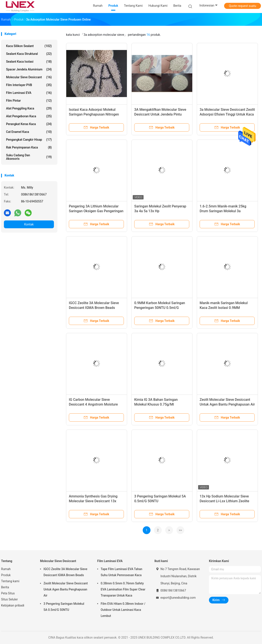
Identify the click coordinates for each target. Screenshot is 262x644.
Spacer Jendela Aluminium (29, 69)
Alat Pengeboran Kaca (29, 116)
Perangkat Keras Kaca (29, 124)
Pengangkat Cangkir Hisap (29, 140)
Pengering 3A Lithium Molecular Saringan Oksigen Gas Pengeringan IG (96, 211)
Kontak (29, 224)
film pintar (29, 101)
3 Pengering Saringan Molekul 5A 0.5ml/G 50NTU (64, 607)
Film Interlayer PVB (29, 85)
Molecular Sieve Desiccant (29, 77)
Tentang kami (10, 581)
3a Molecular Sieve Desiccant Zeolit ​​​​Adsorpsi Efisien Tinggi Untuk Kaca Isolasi (227, 114)
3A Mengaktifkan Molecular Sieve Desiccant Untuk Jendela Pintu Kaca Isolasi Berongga (160, 114)
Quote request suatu (243, 6)
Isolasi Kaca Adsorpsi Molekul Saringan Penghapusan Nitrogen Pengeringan (94, 114)
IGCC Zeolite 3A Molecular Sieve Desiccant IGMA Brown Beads (65, 572)
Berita (5, 587)
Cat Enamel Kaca (29, 132)
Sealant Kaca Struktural (29, 54)
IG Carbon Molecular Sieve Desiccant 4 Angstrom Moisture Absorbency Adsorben (93, 404)
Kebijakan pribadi (13, 605)
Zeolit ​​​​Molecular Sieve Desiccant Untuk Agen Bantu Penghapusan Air (66, 589)
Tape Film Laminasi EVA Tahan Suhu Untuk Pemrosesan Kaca (121, 572)
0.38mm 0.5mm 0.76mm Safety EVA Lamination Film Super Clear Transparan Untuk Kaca (123, 589)
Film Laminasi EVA (29, 93)
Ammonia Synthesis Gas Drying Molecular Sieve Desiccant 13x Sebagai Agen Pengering (93, 501)
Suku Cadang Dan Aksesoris (29, 157)
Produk (6, 575)
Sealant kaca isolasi (29, 62)
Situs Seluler (9, 599)
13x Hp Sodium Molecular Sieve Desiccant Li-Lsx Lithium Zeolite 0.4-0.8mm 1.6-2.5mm (224, 501)
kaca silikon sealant (29, 46)
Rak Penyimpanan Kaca (29, 147)
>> (180, 530)
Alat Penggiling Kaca (29, 108)
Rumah (6, 569)
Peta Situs (8, 593)
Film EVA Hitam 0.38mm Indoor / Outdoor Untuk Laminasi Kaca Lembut (123, 610)
